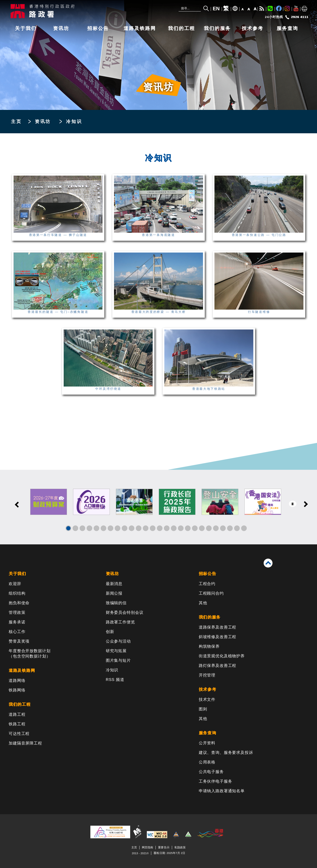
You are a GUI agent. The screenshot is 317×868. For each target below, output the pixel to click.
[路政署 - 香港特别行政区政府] (79, 11)
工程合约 (207, 584)
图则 (203, 709)
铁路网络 (17, 690)
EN (216, 9)
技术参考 (253, 28)
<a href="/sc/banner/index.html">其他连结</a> (158, 507)
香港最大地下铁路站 (209, 387)
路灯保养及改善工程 (218, 666)
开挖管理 (207, 675)
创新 (110, 632)
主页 (16, 121)
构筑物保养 (209, 646)
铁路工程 (17, 724)
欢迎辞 (15, 584)
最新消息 (114, 584)
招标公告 (98, 28)
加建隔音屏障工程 (25, 743)
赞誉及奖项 (19, 641)
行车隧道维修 (259, 310)
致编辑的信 (116, 603)
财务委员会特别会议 (125, 613)
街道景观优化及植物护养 (222, 656)
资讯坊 (61, 28)
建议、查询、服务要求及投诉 (226, 753)
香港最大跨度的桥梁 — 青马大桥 (158, 310)
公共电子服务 (211, 772)
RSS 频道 (115, 680)
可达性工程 (19, 734)
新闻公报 (114, 593)
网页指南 (147, 847)
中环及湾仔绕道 (108, 387)
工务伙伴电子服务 (216, 781)
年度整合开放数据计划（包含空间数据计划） (30, 654)
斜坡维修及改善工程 (218, 637)
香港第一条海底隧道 (158, 233)
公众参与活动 (118, 641)
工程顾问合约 (211, 593)
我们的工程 (182, 28)
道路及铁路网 (140, 28)
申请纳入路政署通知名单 (222, 791)
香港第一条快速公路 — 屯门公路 (259, 233)
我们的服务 (217, 28)
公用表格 (207, 762)
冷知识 (112, 670)
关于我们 (26, 28)
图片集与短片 (118, 660)
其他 (203, 603)
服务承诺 (17, 622)
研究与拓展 (116, 651)
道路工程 (17, 714)
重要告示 (164, 847)
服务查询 (288, 28)
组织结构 (17, 593)
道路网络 (17, 681)
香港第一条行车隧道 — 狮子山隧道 (58, 233)
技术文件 (207, 700)
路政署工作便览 (120, 622)
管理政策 (17, 613)
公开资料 (207, 743)
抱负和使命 (19, 603)
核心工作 (17, 632)
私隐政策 (180, 847)
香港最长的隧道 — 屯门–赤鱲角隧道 (58, 310)
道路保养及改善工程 (218, 627)
